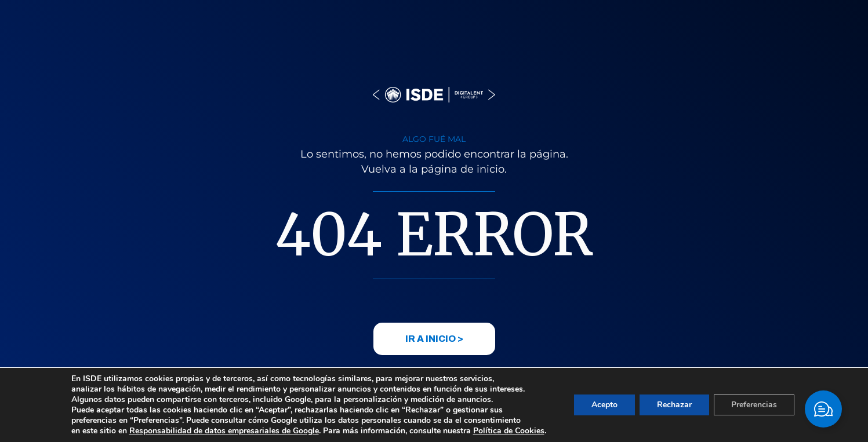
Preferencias (754, 405)
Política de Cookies (509, 431)
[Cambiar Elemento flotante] (823, 409)
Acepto (604, 405)
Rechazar (674, 405)
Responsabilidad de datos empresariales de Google (224, 431)
